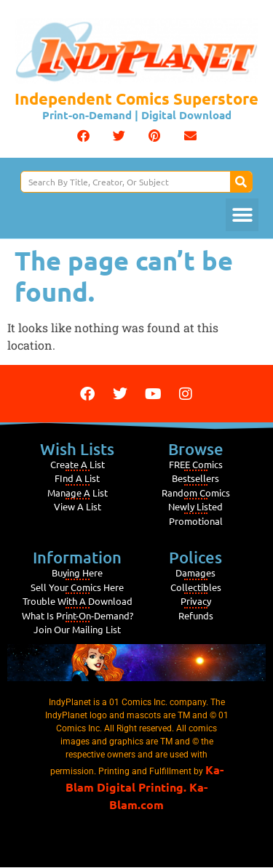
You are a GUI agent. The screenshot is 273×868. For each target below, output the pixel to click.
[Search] (241, 182)
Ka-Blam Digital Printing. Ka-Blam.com (145, 787)
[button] (83, 135)
